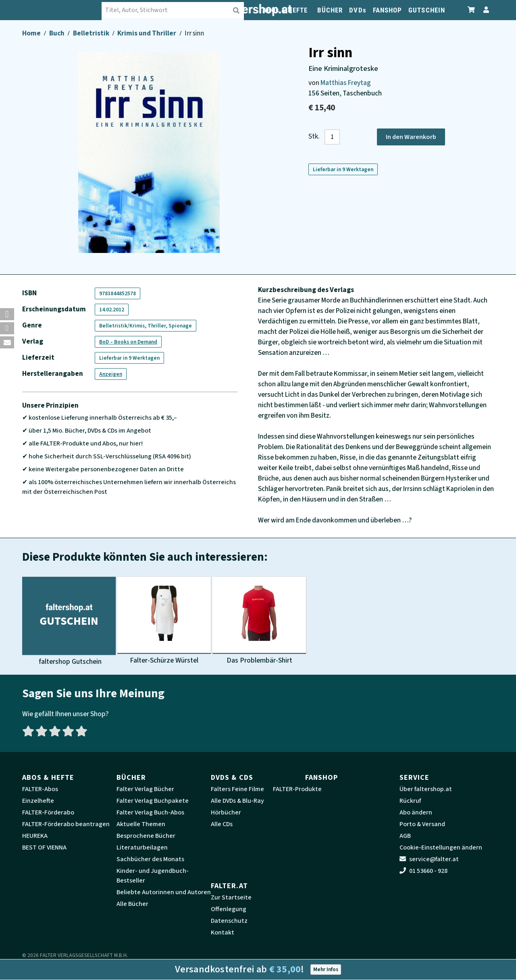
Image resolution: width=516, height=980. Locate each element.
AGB (405, 836)
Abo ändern (416, 812)
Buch (57, 33)
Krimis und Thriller (147, 33)
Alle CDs (222, 824)
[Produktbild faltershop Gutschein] (69, 622)
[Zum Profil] (485, 10)
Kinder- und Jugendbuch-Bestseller (153, 876)
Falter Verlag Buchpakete (153, 801)
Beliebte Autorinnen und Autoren (164, 892)
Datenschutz (229, 921)
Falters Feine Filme (237, 789)
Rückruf (410, 801)
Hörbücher (226, 812)
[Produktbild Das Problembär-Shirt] (259, 622)
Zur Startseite (231, 897)
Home (32, 33)
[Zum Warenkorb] (472, 10)
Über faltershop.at (426, 789)
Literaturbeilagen (142, 847)
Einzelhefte (38, 801)
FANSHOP (388, 10)
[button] (7, 314)
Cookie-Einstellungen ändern (441, 847)
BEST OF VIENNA (44, 847)
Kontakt (223, 932)
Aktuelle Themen (141, 824)
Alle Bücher (132, 904)
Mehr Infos (326, 969)
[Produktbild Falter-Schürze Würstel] (164, 622)
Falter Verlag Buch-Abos (150, 812)
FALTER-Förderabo (48, 812)
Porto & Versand (422, 824)
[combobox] (173, 10)
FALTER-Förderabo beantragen (66, 824)
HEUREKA (35, 836)
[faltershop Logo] (62, 10)
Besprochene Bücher (146, 836)
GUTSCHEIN (427, 10)
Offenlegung (229, 909)
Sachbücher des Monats (150, 859)
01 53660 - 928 (423, 871)
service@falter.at (429, 859)
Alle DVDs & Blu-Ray (237, 801)
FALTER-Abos (40, 789)
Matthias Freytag (346, 83)
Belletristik (92, 33)
